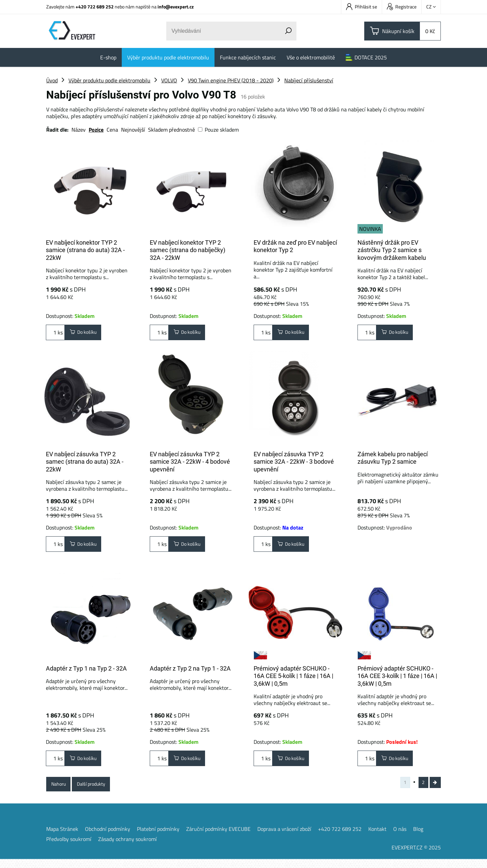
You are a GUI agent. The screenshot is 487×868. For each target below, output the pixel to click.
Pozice (96, 130)
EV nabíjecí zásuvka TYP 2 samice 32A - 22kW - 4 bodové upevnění (190, 464)
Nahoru (61, 791)
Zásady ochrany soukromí (127, 848)
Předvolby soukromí (69, 848)
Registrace (402, 7)
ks (55, 334)
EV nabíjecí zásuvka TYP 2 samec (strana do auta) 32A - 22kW (85, 464)
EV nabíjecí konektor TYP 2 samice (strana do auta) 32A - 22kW (85, 250)
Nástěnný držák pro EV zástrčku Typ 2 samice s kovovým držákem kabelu (392, 250)
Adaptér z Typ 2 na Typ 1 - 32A (190, 671)
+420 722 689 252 (95, 7)
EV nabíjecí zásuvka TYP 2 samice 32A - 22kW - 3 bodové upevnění (294, 464)
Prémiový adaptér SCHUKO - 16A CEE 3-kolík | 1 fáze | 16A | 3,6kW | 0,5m (397, 679)
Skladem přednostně (171, 130)
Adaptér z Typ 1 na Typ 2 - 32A (86, 671)
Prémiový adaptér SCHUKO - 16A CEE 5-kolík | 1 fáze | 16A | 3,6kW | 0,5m (293, 679)
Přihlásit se (362, 7)
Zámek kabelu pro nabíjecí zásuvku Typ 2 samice (393, 461)
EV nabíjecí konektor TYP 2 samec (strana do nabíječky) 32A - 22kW (188, 250)
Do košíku (86, 334)
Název (79, 130)
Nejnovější (133, 130)
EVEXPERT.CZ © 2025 (416, 856)
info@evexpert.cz (176, 7)
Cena (112, 130)
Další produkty (98, 791)
